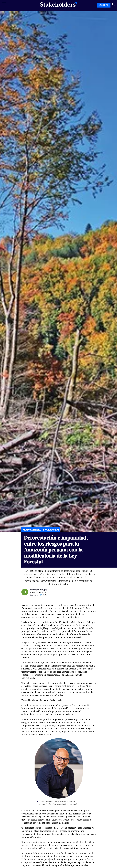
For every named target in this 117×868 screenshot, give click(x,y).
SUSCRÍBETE (104, 5)
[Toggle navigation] (4, 4)
